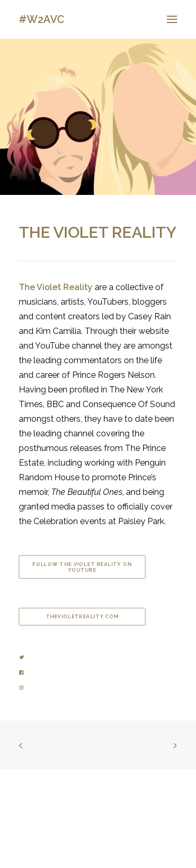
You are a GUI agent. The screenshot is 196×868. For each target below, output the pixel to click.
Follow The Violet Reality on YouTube (83, 567)
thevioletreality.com (82, 617)
